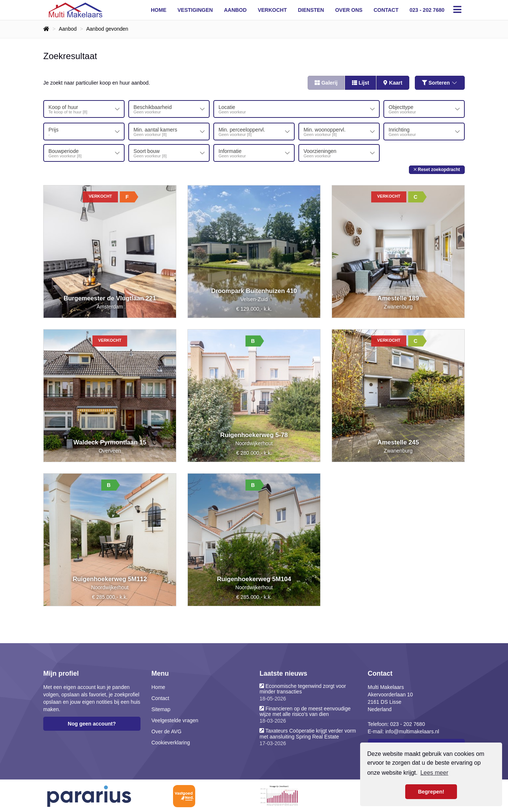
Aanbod (235, 10)
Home (159, 10)
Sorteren (440, 83)
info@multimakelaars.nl (412, 731)
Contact (386, 10)
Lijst (361, 83)
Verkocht (272, 10)
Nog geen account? (92, 723)
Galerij (326, 83)
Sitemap (161, 709)
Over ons (349, 10)
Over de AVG (167, 731)
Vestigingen (195, 10)
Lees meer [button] (434, 773)
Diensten (311, 10)
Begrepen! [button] (431, 792)
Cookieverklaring (171, 742)
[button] (437, 169)
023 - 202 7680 (427, 10)
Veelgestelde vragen (175, 720)
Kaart (393, 83)
